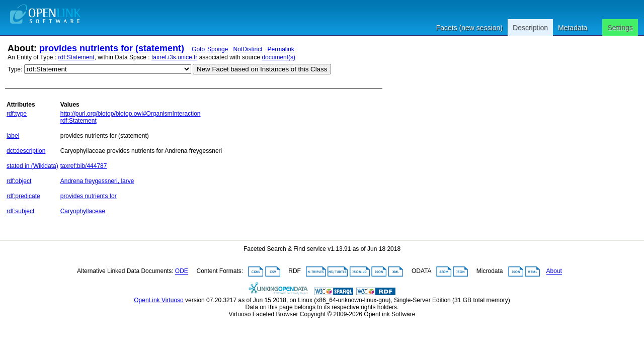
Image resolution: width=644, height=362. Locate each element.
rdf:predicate (23, 196)
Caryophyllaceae (83, 211)
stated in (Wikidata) (32, 166)
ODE (182, 271)
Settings (620, 28)
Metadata (573, 28)
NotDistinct (248, 49)
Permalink (281, 49)
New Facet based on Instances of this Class (262, 69)
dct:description (26, 151)
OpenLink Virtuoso (159, 300)
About (554, 271)
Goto (198, 49)
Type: (15, 69)
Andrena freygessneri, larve (97, 181)
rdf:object (19, 181)
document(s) (278, 57)
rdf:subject (20, 211)
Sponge (218, 49)
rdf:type (17, 114)
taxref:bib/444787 (84, 166)
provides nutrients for (89, 196)
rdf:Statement (76, 57)
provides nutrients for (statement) (112, 48)
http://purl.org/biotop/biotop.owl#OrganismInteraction (131, 114)
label (13, 136)
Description (530, 28)
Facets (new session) (469, 28)
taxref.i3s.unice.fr (174, 57)
